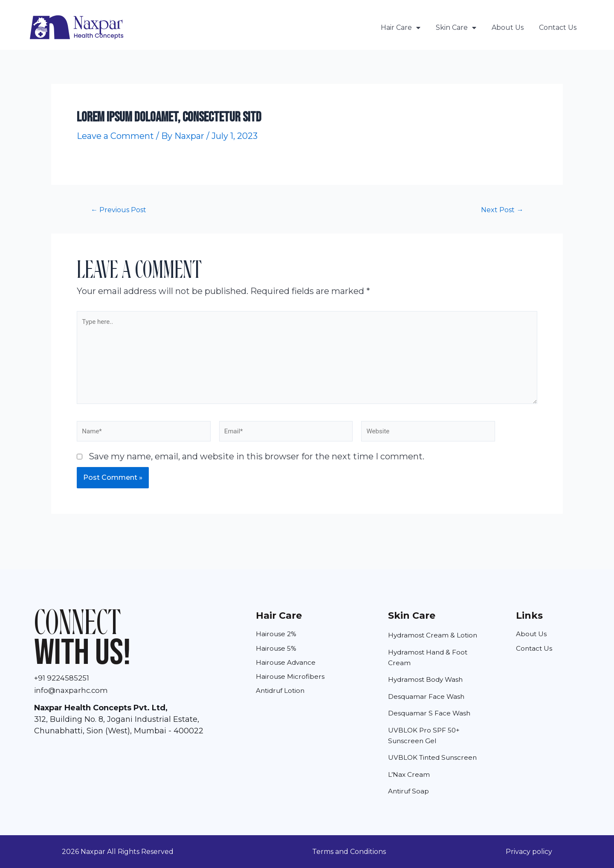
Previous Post (121, 209)
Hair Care (401, 27)
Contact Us (558, 27)
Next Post (500, 209)
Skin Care (456, 27)
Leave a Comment (115, 136)
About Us (508, 27)
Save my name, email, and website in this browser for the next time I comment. (256, 464)
